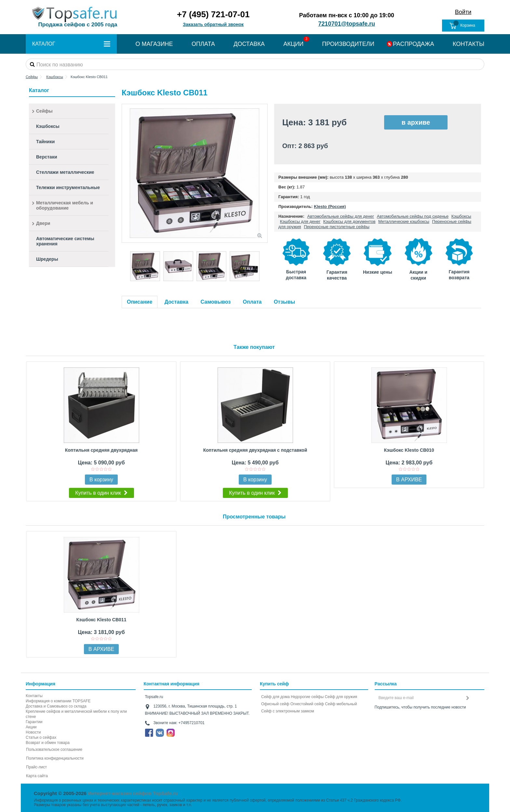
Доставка (177, 302)
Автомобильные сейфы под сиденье (413, 216)
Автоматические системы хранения (65, 241)
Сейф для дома (275, 697)
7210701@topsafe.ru (347, 24)
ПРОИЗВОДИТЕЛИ (348, 44)
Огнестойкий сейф (307, 704)
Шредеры (47, 259)
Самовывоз (216, 302)
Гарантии (34, 722)
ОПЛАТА (203, 44)
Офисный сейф (275, 704)
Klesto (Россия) (330, 206)
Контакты (34, 696)
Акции (31, 727)
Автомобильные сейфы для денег (341, 216)
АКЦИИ (293, 44)
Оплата (252, 302)
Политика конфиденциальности (55, 758)
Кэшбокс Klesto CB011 (101, 620)
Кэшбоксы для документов (349, 221)
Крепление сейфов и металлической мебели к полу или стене (76, 714)
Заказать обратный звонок (213, 24)
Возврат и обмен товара (48, 743)
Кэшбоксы (461, 216)
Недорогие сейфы (307, 697)
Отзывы (284, 302)
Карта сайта (37, 776)
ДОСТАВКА (249, 44)
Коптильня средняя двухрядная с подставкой (255, 450)
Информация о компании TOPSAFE (58, 701)
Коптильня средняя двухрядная (101, 450)
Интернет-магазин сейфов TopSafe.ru (133, 793)
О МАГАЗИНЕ (154, 44)
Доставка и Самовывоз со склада (56, 706)
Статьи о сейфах (41, 737)
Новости (33, 732)
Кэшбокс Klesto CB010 (409, 450)
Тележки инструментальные (68, 187)
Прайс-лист (36, 767)
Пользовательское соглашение (54, 750)
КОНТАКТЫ (469, 44)
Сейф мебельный (341, 704)
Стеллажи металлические (65, 172)
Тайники (45, 142)
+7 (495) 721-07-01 (213, 14)
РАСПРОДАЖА (413, 44)
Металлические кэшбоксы (404, 221)
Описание (140, 302)
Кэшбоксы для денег (300, 221)
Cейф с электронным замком (288, 711)
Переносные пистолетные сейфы (337, 227)
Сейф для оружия (341, 697)
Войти (463, 12)
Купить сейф (274, 684)
